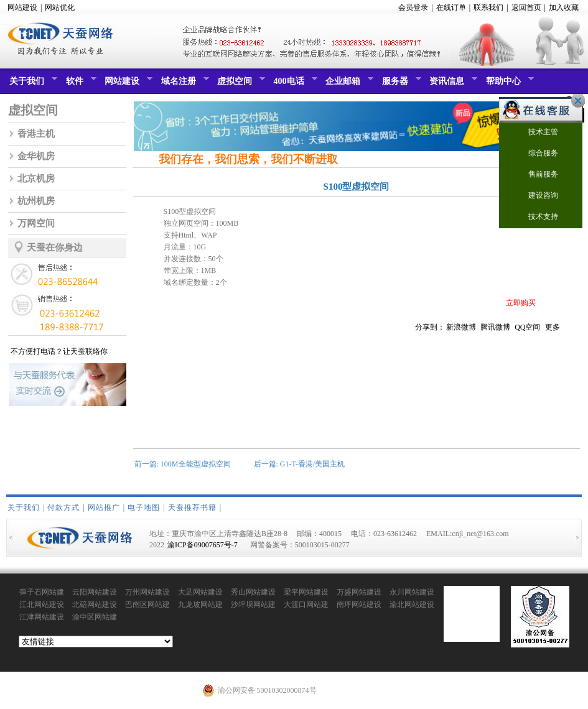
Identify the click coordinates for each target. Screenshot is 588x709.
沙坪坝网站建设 (253, 605)
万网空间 (36, 223)
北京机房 (36, 178)
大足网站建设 (200, 592)
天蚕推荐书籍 (192, 507)
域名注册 (184, 84)
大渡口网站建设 (306, 605)
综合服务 (535, 154)
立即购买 (521, 303)
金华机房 (36, 156)
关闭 (575, 101)
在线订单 (451, 7)
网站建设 (22, 7)
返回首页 (526, 7)
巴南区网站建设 (147, 605)
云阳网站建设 (95, 592)
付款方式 (63, 507)
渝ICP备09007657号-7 (203, 545)
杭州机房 (36, 201)
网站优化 (60, 7)
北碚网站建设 (95, 605)
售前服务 (535, 175)
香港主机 (36, 134)
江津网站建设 (42, 617)
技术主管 (535, 133)
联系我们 (488, 7)
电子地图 (144, 507)
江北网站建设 (42, 605)
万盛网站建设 (359, 592)
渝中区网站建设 (95, 618)
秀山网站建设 (253, 592)
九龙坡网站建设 (200, 605)
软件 (80, 84)
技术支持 (535, 217)
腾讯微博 (495, 327)
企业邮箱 (348, 84)
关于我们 (32, 84)
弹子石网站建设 (42, 593)
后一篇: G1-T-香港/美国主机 (300, 464)
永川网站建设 (412, 592)
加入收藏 (564, 7)
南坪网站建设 (359, 605)
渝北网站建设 (412, 605)
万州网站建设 (147, 592)
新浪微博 (461, 327)
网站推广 (104, 507)
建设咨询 (535, 196)
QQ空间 (527, 327)
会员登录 (413, 7)
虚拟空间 (240, 84)
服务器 (400, 84)
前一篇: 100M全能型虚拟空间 (183, 464)
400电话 (294, 84)
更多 (553, 327)
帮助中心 (508, 84)
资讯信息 (452, 84)
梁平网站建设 (306, 592)
